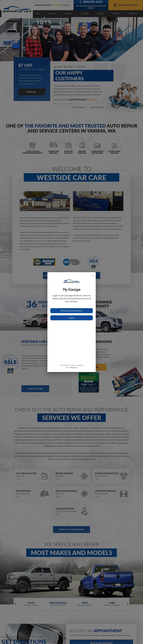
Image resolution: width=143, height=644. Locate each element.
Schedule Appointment (72, 311)
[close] (92, 276)
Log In (72, 318)
